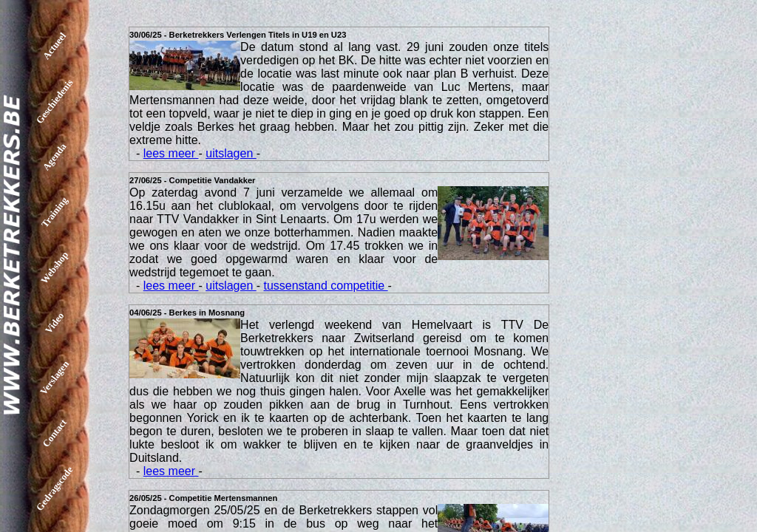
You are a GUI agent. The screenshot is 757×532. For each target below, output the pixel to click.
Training (54, 212)
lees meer (171, 153)
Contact (54, 433)
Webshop (54, 267)
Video (54, 322)
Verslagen (54, 378)
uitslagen (231, 153)
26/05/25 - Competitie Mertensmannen (203, 498)
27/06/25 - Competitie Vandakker (192, 180)
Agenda (55, 157)
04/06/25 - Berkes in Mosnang (187, 313)
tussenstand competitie (326, 286)
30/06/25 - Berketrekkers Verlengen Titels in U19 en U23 (238, 35)
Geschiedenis (55, 101)
